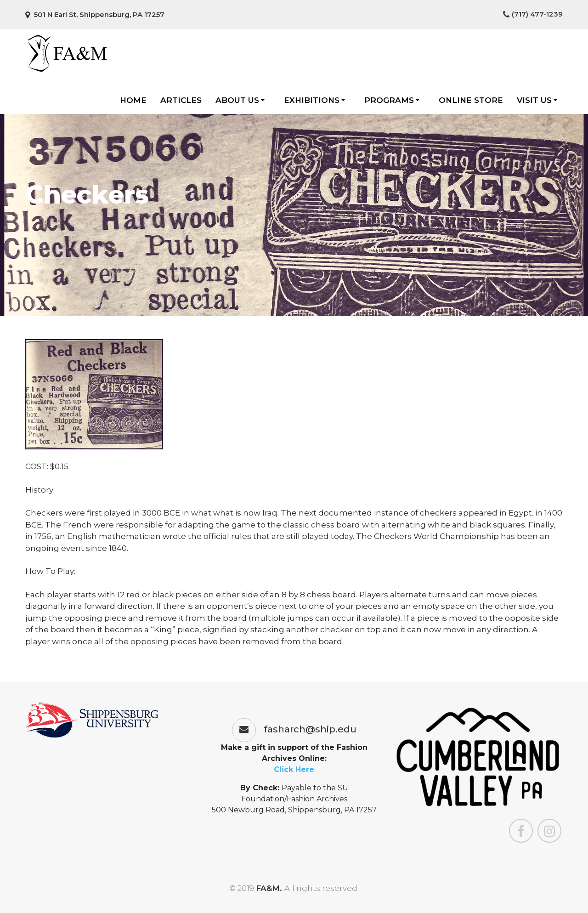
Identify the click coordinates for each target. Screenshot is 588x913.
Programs (392, 100)
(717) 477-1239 (533, 14)
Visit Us (537, 100)
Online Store (471, 100)
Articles (181, 100)
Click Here (294, 769)
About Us (240, 100)
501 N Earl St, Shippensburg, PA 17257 (95, 14)
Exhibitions (314, 100)
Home (133, 100)
